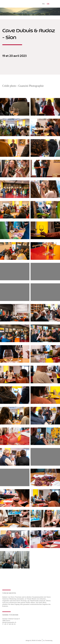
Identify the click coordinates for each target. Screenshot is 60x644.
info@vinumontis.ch (9, 622)
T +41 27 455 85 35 (9, 624)
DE (48, 4)
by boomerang (48, 640)
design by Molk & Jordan (33, 640)
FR (43, 4)
